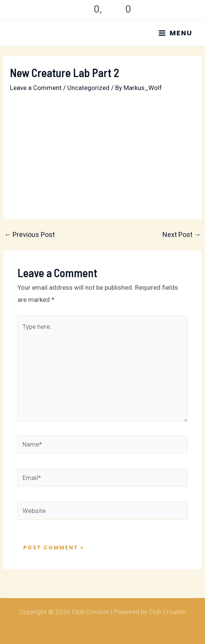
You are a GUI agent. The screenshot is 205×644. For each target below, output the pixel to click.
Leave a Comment (36, 88)
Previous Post (29, 235)
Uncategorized (88, 88)
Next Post (182, 235)
